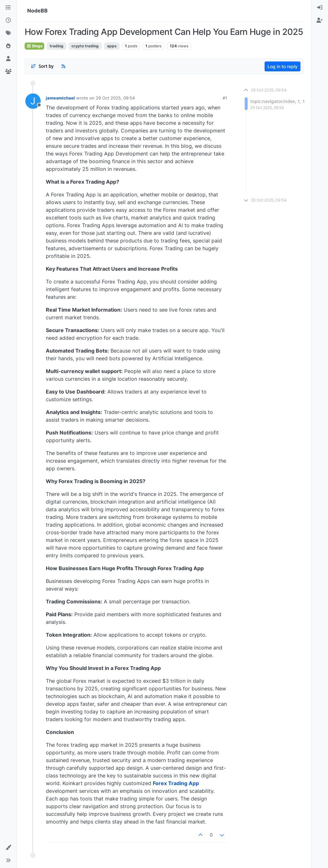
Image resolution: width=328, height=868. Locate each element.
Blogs (34, 46)
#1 (225, 98)
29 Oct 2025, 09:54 (115, 98)
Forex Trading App (176, 783)
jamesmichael (60, 98)
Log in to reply (283, 66)
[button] (8, 848)
